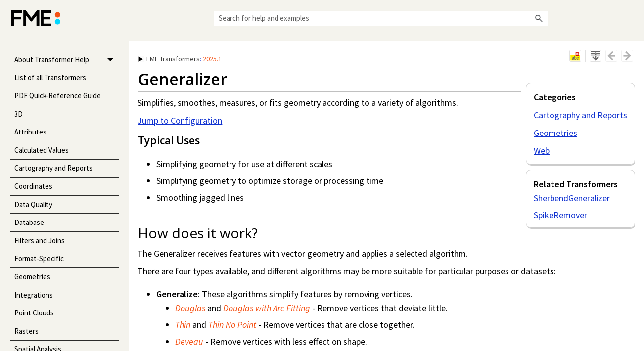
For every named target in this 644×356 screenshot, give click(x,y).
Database (29, 222)
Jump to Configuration (180, 120)
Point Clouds (34, 313)
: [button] (180, 59)
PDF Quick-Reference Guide (58, 96)
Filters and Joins (40, 241)
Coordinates (33, 186)
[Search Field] (381, 18)
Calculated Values (42, 150)
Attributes (30, 132)
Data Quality (33, 204)
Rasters (26, 331)
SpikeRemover (560, 215)
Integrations (34, 295)
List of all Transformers (50, 77)
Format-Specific (39, 258)
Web (542, 151)
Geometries (32, 277)
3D (19, 114)
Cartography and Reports (53, 168)
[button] (539, 18)
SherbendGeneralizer (572, 198)
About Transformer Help (67, 60)
